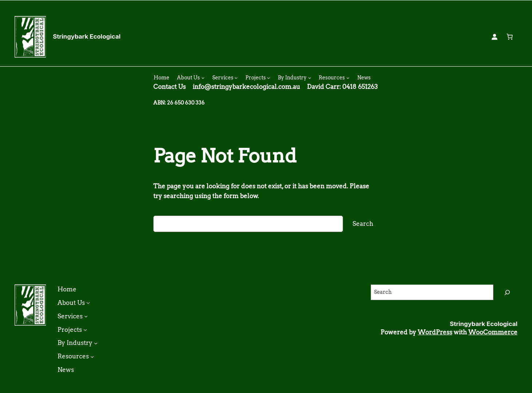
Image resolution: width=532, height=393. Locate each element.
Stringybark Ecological (87, 36)
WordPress (435, 332)
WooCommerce (493, 332)
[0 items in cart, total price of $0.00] (510, 37)
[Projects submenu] (269, 78)
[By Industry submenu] (310, 78)
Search (363, 224)
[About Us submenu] (203, 78)
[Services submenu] (236, 78)
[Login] (494, 37)
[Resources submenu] (348, 78)
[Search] (507, 292)
